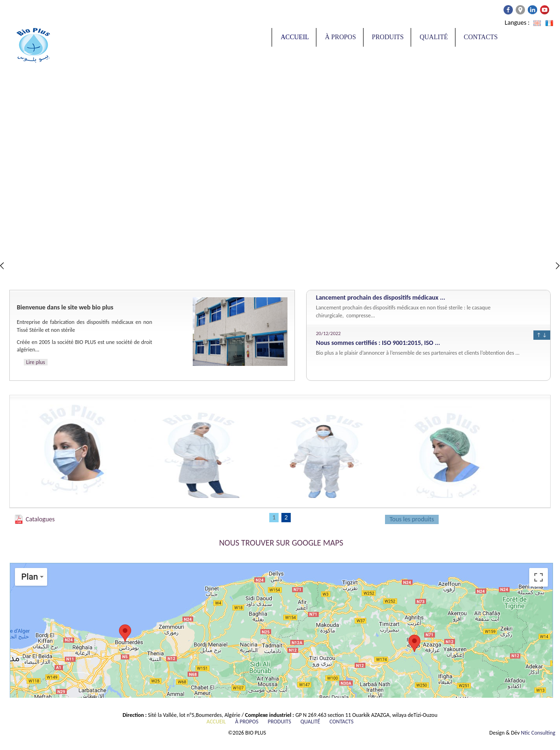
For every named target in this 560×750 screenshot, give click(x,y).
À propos (340, 37)
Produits (388, 37)
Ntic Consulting (538, 733)
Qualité (434, 37)
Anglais (537, 23)
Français (549, 23)
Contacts (481, 37)
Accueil (295, 37)
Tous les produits (412, 519)
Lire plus (36, 362)
